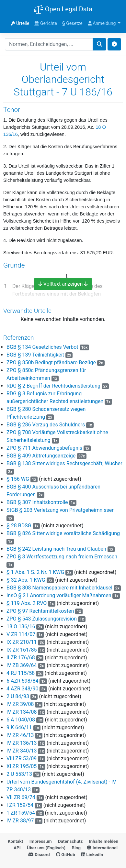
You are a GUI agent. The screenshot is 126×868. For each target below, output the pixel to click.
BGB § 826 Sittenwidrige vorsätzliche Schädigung (63, 533)
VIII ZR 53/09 (22, 758)
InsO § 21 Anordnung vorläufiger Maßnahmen (59, 595)
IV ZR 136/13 (22, 743)
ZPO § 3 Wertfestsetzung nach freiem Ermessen (62, 557)
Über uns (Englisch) (46, 848)
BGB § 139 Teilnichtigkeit (35, 355)
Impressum (41, 841)
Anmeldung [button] (102, 23)
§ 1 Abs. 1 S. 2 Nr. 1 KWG (35, 572)
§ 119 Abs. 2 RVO (27, 603)
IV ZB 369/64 (22, 665)
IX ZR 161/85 (22, 650)
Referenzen (19, 338)
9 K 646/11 (19, 727)
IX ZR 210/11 (22, 642)
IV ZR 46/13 (20, 735)
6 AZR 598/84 (22, 681)
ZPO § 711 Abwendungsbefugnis (44, 448)
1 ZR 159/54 (21, 813)
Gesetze (72, 23)
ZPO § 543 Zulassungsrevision (42, 619)
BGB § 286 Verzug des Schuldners (46, 425)
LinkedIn (92, 854)
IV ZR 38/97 (20, 821)
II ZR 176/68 (21, 658)
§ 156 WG (18, 479)
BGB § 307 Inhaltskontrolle (37, 502)
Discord (39, 854)
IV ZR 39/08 (20, 704)
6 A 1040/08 (21, 720)
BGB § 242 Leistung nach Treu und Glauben (56, 549)
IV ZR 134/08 (22, 712)
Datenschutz (70, 841)
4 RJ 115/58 (21, 673)
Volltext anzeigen (63, 284)
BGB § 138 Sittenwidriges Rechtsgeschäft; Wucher (64, 463)
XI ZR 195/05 (22, 766)
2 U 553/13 (19, 774)
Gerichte (46, 23)
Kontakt (15, 841)
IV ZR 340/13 (22, 751)
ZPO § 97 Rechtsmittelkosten (40, 611)
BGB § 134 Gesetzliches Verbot (42, 347)
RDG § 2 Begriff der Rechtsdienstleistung (53, 386)
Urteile (20, 23)
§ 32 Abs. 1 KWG (26, 580)
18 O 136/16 (21, 626)
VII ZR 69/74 (21, 797)
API (17, 848)
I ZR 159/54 (20, 805)
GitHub (66, 854)
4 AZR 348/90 (22, 689)
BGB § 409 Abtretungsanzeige (41, 456)
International (102, 848)
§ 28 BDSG (19, 526)
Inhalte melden (104, 841)
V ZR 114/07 (21, 634)
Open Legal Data (63, 10)
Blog (76, 848)
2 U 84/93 (18, 696)
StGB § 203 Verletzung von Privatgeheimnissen (61, 510)
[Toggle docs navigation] (114, 44)
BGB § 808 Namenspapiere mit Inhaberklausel (59, 588)
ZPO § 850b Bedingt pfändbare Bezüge (51, 363)
